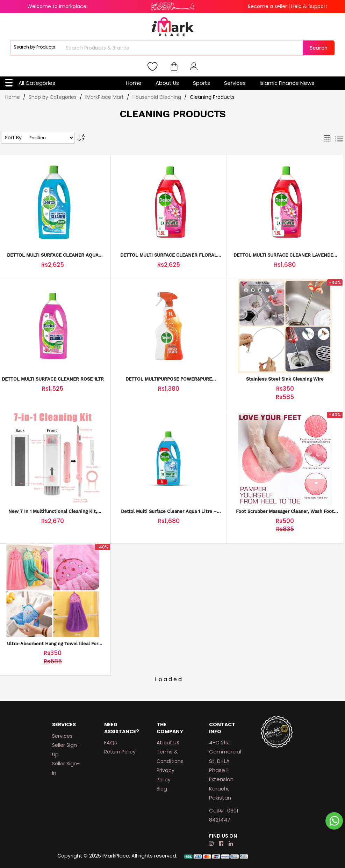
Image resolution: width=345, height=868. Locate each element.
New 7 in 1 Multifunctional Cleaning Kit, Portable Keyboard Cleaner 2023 (53, 512)
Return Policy (120, 752)
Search (319, 48)
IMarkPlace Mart (105, 97)
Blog (162, 789)
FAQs (111, 743)
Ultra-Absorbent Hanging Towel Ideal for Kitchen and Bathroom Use (53, 644)
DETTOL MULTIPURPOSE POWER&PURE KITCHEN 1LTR (169, 379)
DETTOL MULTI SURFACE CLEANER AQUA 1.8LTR (53, 255)
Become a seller (267, 6)
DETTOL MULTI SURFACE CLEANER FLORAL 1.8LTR (169, 255)
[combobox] (183, 48)
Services (235, 83)
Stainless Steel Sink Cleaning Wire (285, 379)
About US (168, 743)
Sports (202, 83)
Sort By (13, 138)
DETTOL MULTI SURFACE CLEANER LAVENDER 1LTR (285, 255)
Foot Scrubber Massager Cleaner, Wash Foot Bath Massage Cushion (285, 512)
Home (134, 83)
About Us (167, 83)
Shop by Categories (53, 97)
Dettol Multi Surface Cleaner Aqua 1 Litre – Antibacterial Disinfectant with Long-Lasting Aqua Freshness (169, 512)
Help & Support (309, 6)
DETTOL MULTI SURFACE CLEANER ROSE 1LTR (53, 379)
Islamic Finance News (287, 83)
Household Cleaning (157, 97)
